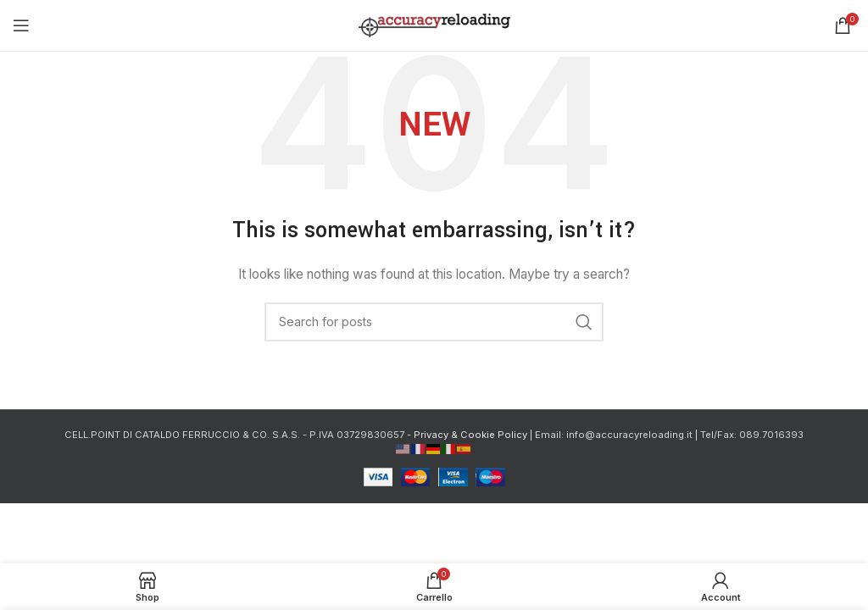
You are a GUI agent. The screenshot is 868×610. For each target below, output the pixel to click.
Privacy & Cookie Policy (470, 435)
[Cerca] (434, 322)
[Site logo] (434, 24)
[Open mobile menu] (21, 25)
